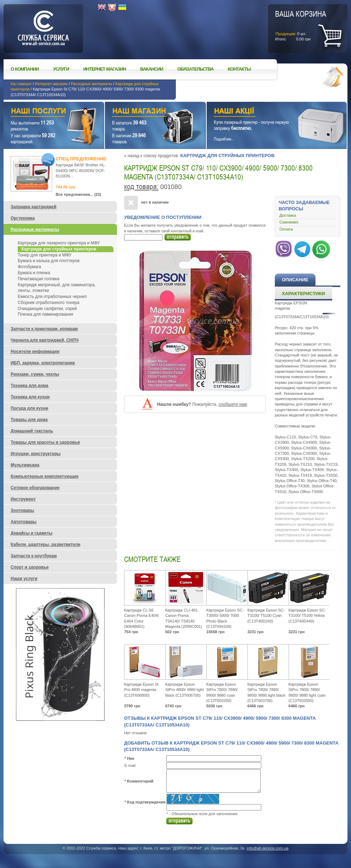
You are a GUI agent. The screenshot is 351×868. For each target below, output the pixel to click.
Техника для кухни (30, 397)
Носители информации (35, 352)
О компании (25, 69)
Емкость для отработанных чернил (52, 297)
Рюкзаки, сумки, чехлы (35, 374)
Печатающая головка (39, 279)
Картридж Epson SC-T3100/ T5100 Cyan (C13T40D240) (266, 616)
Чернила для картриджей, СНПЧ (45, 340)
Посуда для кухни (29, 408)
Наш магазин (143, 112)
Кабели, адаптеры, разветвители (46, 544)
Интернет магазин (105, 69)
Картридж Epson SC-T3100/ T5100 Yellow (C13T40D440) (307, 616)
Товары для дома (29, 420)
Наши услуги (45, 112)
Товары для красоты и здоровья (45, 442)
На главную (21, 84)
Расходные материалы (92, 84)
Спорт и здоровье (30, 567)
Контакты (239, 69)
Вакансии (152, 69)
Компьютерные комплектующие (45, 476)
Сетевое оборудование (35, 488)
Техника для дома (29, 386)
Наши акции (267, 112)
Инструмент (23, 499)
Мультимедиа (25, 465)
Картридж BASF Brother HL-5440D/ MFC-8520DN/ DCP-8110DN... (81, 170)
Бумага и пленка (34, 273)
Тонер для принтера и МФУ (44, 255)
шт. (301, 25)
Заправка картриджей (34, 207)
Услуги (61, 69)
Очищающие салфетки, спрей (47, 309)
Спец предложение (81, 159)
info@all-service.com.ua (268, 848)
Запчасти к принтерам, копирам (44, 329)
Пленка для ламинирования (45, 314)
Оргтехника (23, 218)
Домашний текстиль (32, 431)
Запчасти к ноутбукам (34, 556)
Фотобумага (29, 267)
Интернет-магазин (51, 84)
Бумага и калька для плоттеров (49, 261)
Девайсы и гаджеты (32, 533)
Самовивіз (289, 222)
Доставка (288, 215)
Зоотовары (22, 510)
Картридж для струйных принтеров (227, 156)
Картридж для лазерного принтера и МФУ (59, 243)
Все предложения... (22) (79, 194)
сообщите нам (233, 404)
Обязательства (195, 69)
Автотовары (24, 522)
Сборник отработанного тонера (49, 303)
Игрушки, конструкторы (36, 454)
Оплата (286, 229)
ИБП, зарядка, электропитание (43, 363)
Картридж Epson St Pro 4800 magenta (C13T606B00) (141, 690)
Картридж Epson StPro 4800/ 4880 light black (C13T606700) (185, 690)
